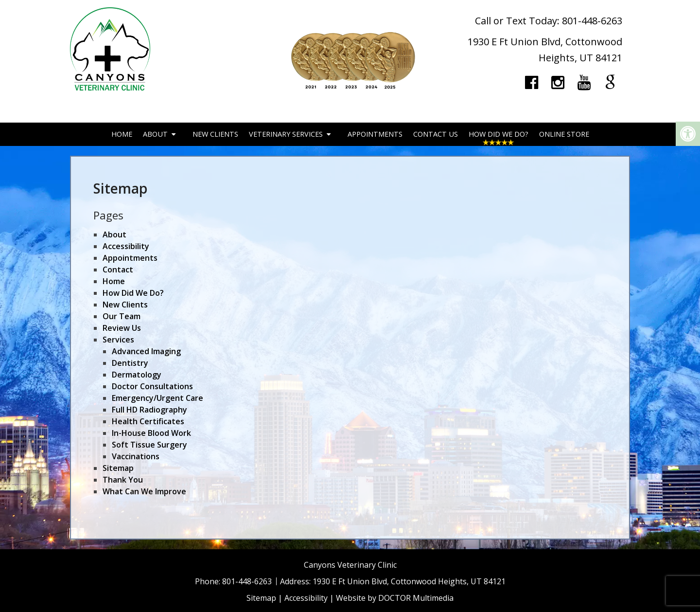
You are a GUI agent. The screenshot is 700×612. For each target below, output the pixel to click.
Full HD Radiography (149, 410)
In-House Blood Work (151, 433)
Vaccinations (136, 456)
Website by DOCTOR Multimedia (395, 598)
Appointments (375, 134)
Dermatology (137, 375)
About (155, 134)
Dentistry (130, 363)
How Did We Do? (499, 134)
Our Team (122, 316)
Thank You (123, 480)
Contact (118, 270)
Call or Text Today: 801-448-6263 (549, 21)
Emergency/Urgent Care (157, 398)
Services (118, 340)
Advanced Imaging (146, 351)
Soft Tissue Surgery (149, 445)
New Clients (215, 134)
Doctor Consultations (152, 386)
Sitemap (118, 468)
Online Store (564, 134)
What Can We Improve (144, 491)
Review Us (122, 328)
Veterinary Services (286, 134)
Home (122, 134)
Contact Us (436, 134)
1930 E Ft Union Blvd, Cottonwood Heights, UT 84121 (409, 581)
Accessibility (126, 246)
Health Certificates (148, 421)
